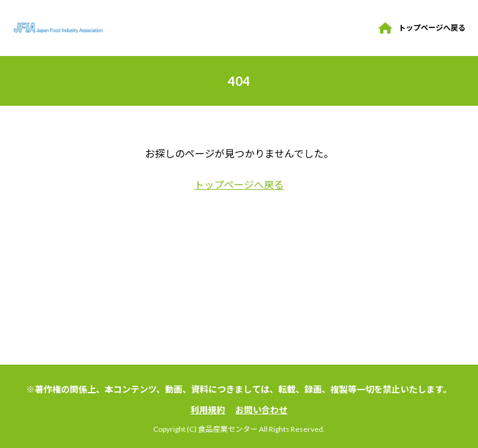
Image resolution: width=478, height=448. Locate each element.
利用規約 (208, 410)
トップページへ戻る (432, 28)
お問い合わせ (261, 410)
